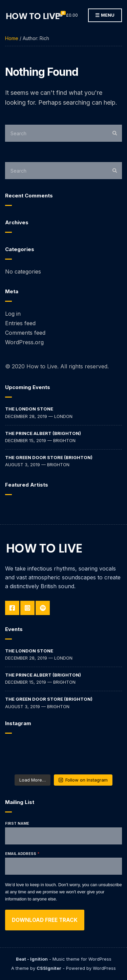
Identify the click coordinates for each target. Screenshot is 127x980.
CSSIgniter (49, 968)
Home (12, 38)
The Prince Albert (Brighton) (43, 433)
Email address (21, 854)
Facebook (12, 608)
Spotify (43, 608)
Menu (105, 15)
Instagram (27, 608)
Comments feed (25, 333)
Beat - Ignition (32, 959)
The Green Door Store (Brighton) (49, 457)
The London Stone (29, 409)
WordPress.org (24, 342)
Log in (13, 314)
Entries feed (20, 323)
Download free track (45, 920)
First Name (17, 823)
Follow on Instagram (83, 780)
